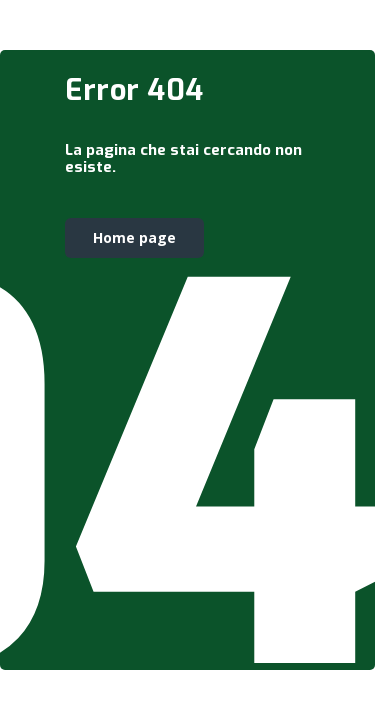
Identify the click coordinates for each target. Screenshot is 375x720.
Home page (134, 237)
